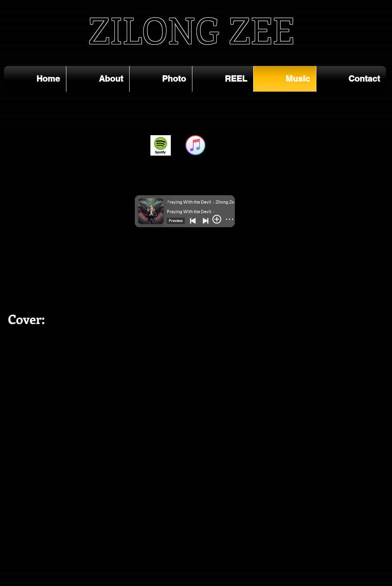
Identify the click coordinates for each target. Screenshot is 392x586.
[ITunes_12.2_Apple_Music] (195, 145)
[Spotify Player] (62, 254)
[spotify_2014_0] (161, 145)
